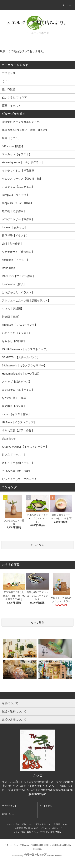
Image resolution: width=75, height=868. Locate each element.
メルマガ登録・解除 (22, 832)
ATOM (59, 832)
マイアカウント (9, 806)
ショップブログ (41, 832)
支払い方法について (24, 824)
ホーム (10, 824)
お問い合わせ (8, 814)
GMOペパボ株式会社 (53, 845)
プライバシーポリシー (50, 828)
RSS (52, 832)
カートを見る (46, 806)
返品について (62, 824)
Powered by (37, 855)
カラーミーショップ (13, 845)
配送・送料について (44, 824)
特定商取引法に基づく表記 (26, 828)
